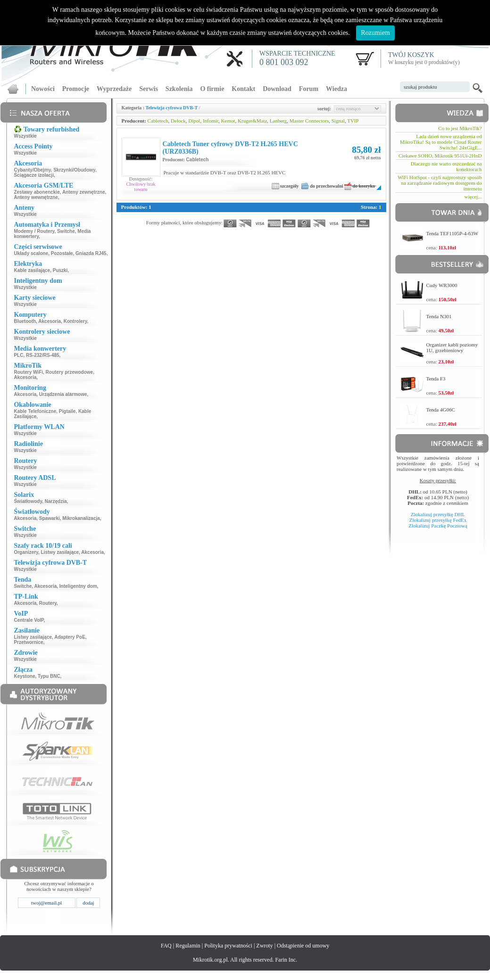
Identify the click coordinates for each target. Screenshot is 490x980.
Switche (66, 231)
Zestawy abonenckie (37, 192)
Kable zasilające (32, 270)
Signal (338, 121)
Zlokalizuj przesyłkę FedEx (438, 520)
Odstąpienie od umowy (303, 946)
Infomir (211, 121)
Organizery (26, 552)
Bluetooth (25, 321)
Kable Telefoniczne (35, 411)
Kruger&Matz (252, 121)
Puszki (60, 270)
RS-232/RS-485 (43, 355)
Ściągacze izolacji (34, 175)
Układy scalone (31, 253)
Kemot (228, 121)
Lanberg (278, 121)
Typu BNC (49, 676)
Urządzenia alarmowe (63, 394)
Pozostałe (62, 253)
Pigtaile (67, 411)
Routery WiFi (28, 372)
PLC (18, 355)
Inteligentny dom (78, 586)
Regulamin (188, 946)
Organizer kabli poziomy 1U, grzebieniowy (452, 347)
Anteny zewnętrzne (84, 192)
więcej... (473, 197)
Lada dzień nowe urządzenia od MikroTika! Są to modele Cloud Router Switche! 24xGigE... (441, 142)
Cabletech (158, 121)
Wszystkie (25, 136)
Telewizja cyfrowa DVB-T (172, 108)
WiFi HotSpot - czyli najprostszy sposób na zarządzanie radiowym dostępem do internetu (440, 183)
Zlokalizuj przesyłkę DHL (438, 514)
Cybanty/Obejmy (32, 170)
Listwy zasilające (60, 552)
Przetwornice (28, 642)
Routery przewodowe (70, 372)
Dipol (194, 121)
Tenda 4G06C (441, 410)
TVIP (353, 121)
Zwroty (264, 946)
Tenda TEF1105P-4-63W (453, 233)
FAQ (166, 946)
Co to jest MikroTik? (460, 128)
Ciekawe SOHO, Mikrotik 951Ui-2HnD (440, 156)
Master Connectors (309, 121)
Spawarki (50, 518)
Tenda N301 (439, 316)
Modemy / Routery (34, 231)
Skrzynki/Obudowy (74, 170)
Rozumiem (375, 33)
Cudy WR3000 (442, 285)
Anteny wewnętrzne (36, 197)
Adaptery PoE (70, 637)
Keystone (24, 676)
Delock (178, 121)
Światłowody (28, 501)
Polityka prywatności (228, 946)
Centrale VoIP (29, 620)
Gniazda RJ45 (91, 253)
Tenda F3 (436, 379)
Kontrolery (75, 321)
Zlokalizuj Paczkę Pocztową (438, 526)
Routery (48, 603)
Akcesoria (50, 321)
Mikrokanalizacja (81, 518)
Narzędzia (56, 501)
